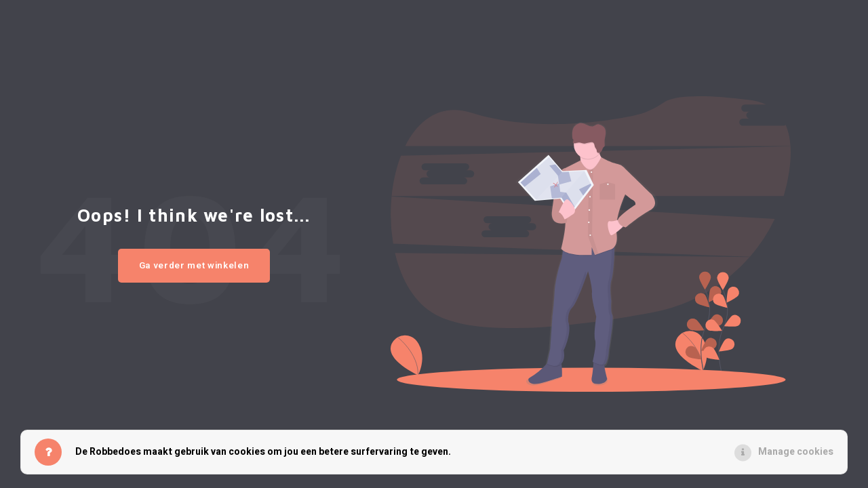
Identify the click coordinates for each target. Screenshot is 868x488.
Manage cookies (796, 452)
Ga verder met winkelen (194, 266)
